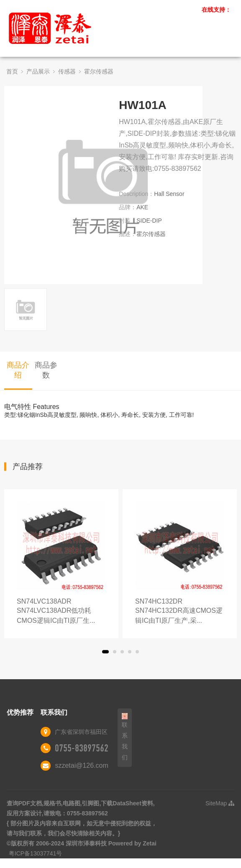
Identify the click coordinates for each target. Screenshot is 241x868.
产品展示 (38, 71)
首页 (12, 71)
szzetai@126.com (81, 765)
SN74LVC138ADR (61, 612)
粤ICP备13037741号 (36, 853)
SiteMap (220, 803)
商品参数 (46, 370)
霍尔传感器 (99, 71)
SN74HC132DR (180, 612)
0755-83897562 (82, 748)
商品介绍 (18, 370)
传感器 (67, 71)
